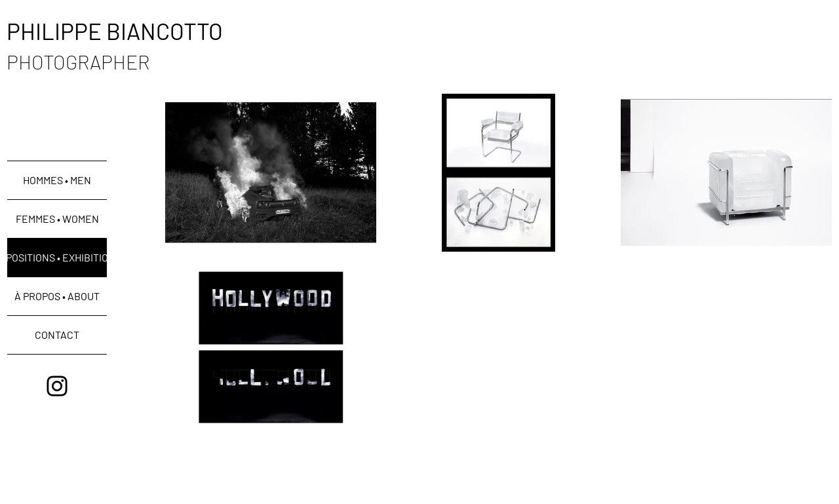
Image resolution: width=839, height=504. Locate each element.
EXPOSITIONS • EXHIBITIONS (57, 257)
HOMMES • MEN (57, 180)
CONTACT (57, 335)
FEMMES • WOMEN (57, 219)
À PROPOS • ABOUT (57, 296)
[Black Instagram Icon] (57, 386)
